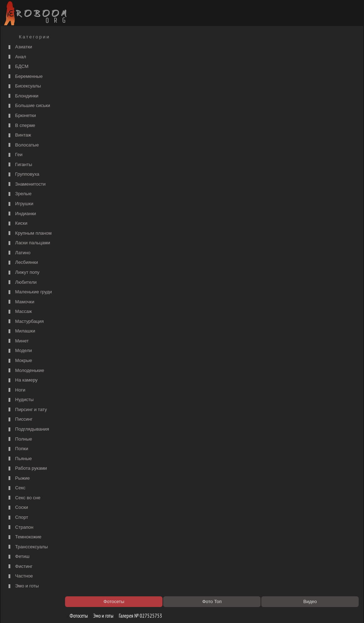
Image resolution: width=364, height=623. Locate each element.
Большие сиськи (28, 106)
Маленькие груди (29, 292)
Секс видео (86, 535)
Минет (18, 341)
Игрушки (20, 204)
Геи (15, 155)
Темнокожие (24, 537)
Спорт (17, 518)
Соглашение (101, 609)
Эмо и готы (23, 586)
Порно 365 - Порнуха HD (237, 535)
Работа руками (27, 468)
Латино (19, 253)
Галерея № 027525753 (142, 51)
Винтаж (19, 135)
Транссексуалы (27, 547)
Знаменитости (26, 184)
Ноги (16, 390)
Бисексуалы (24, 86)
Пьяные (19, 459)
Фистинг (20, 567)
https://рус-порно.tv (231, 528)
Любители (22, 283)
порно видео (225, 70)
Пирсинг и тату (27, 410)
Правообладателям (68, 609)
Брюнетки (21, 116)
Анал (16, 57)
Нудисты (20, 400)
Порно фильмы (90, 63)
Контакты (126, 609)
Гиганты (19, 165)
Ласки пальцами (28, 243)
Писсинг (20, 419)
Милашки (21, 331)
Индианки (21, 214)
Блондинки (23, 96)
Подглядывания (28, 429)
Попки (17, 449)
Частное (20, 576)
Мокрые (19, 361)
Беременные (25, 77)
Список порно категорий (99, 70)
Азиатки (19, 47)
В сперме (21, 126)
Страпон (20, 528)
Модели (19, 351)
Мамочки (20, 302)
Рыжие (18, 478)
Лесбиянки (22, 263)
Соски (17, 508)
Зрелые (19, 194)
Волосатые (23, 145)
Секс (16, 488)
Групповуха (23, 174)
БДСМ (18, 67)
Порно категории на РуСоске (242, 63)
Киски (17, 223)
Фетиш (18, 557)
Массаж (19, 312)
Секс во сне (24, 498)
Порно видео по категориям (103, 528)
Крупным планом (29, 233)
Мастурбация (25, 322)
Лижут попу (23, 273)
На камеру (22, 380)
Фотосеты (80, 51)
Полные (19, 439)
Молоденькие (25, 371)
